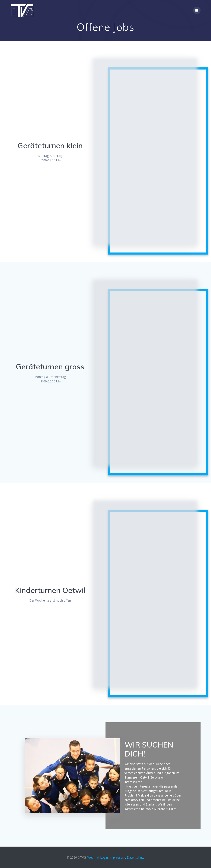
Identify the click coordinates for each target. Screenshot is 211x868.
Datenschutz (136, 857)
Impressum (117, 857)
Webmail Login (98, 857)
